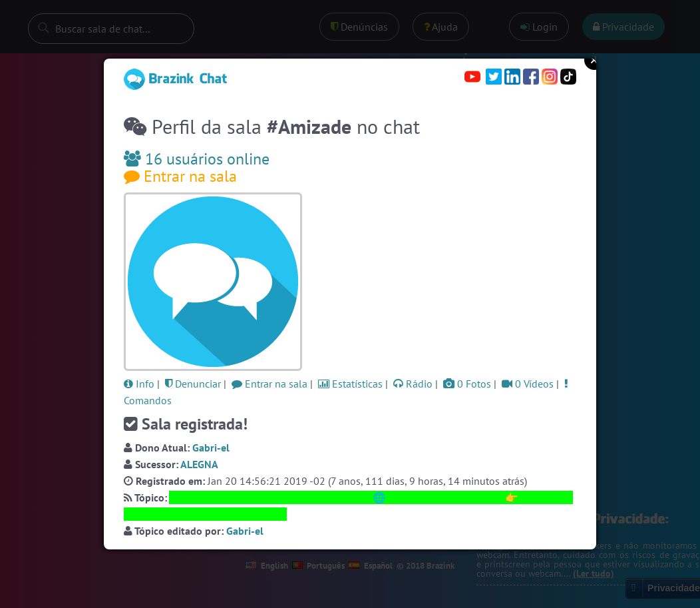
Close (594, 60)
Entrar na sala (180, 176)
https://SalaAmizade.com (445, 497)
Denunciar (193, 384)
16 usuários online (197, 159)
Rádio (413, 384)
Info (139, 384)
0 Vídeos (528, 384)
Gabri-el (211, 448)
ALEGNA (199, 464)
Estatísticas (350, 384)
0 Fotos (467, 384)
